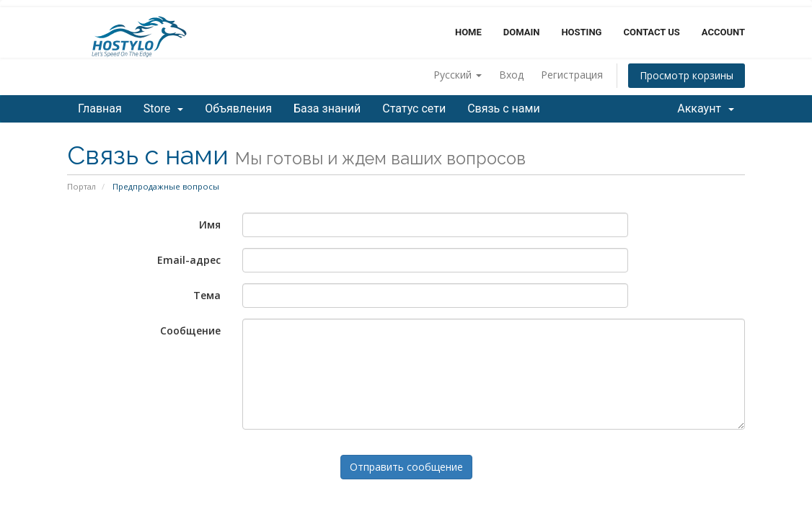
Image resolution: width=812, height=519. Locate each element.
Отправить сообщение (406, 467)
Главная (100, 108)
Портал (81, 186)
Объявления (238, 108)
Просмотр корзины (687, 75)
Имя (210, 225)
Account (723, 32)
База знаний (327, 108)
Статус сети (414, 108)
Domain (522, 32)
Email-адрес (189, 260)
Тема (207, 295)
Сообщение (190, 331)
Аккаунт (706, 108)
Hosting (581, 32)
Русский (458, 75)
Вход (511, 75)
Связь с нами (504, 108)
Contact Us (651, 32)
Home (468, 32)
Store (163, 108)
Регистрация (572, 75)
